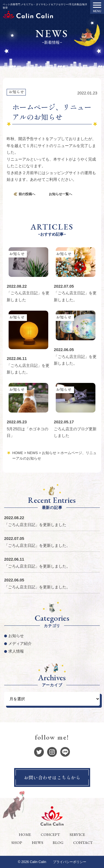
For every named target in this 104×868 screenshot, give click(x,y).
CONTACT (83, 842)
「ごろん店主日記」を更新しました (35, 525)
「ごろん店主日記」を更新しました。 (37, 545)
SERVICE (77, 834)
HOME (25, 834)
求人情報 (16, 651)
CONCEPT (50, 834)
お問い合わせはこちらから (52, 777)
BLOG (58, 842)
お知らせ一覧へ (60, 194)
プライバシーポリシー (70, 862)
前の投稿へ (27, 194)
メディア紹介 (20, 643)
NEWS (38, 842)
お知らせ (16, 92)
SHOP (17, 842)
